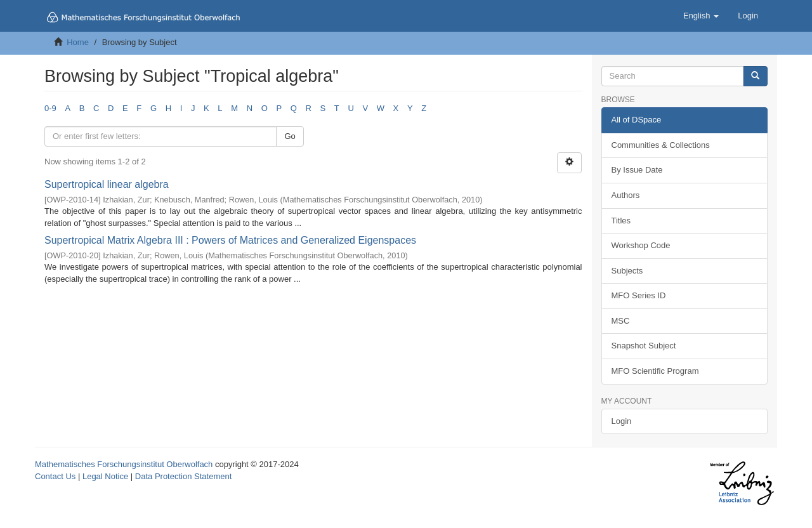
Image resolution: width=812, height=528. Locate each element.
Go (290, 136)
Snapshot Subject (644, 346)
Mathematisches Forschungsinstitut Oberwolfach (124, 464)
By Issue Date (637, 170)
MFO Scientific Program (655, 371)
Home (78, 42)
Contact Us (55, 476)
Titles (621, 221)
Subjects (627, 271)
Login (622, 421)
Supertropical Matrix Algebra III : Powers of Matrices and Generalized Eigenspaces (230, 240)
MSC (621, 321)
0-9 (50, 108)
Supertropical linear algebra (107, 184)
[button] (701, 16)
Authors (626, 195)
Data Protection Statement (183, 476)
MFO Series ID (639, 295)
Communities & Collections (661, 145)
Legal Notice (105, 476)
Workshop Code (641, 245)
